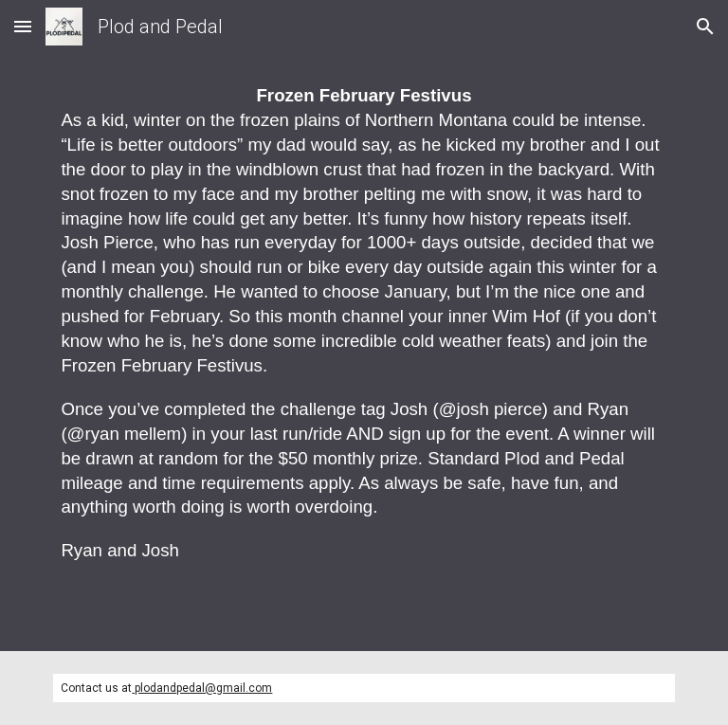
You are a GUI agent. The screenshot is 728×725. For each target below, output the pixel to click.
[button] (23, 26)
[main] (364, 352)
